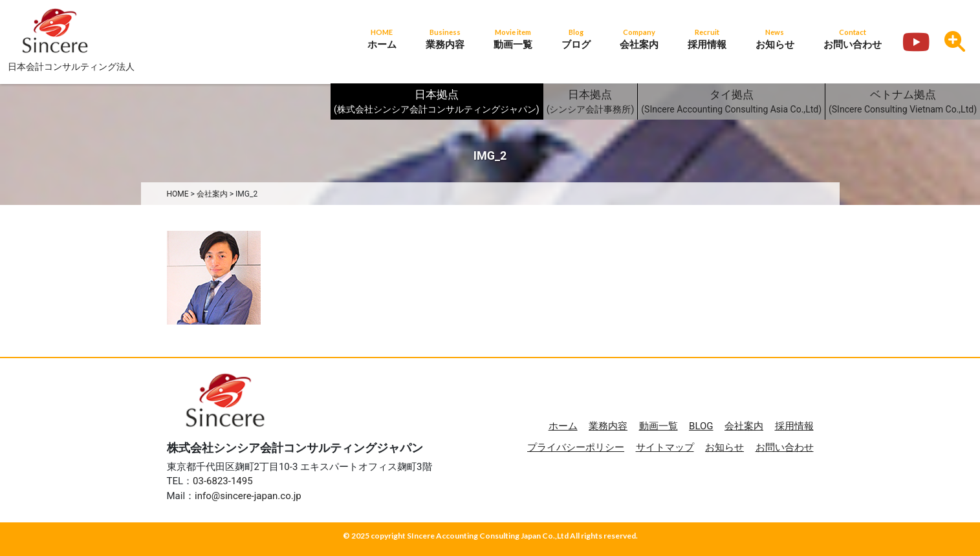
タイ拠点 (731, 102)
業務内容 (608, 426)
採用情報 (794, 426)
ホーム (563, 426)
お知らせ (724, 447)
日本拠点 (437, 102)
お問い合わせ (785, 447)
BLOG (701, 426)
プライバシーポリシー (576, 447)
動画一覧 (659, 426)
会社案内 (744, 426)
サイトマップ (665, 447)
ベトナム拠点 (903, 102)
